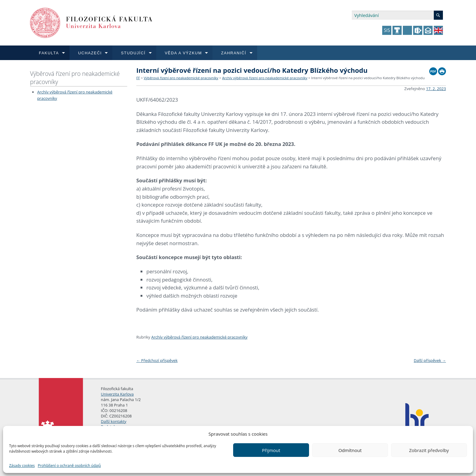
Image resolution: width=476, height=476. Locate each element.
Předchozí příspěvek (157, 360)
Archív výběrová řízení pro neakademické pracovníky (265, 78)
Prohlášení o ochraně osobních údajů (69, 466)
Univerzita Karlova (117, 394)
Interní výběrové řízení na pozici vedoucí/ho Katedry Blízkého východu (368, 78)
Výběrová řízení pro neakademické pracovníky (75, 78)
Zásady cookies (22, 466)
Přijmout (271, 450)
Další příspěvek (430, 360)
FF (138, 78)
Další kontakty (114, 421)
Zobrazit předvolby (429, 450)
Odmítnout (350, 450)
